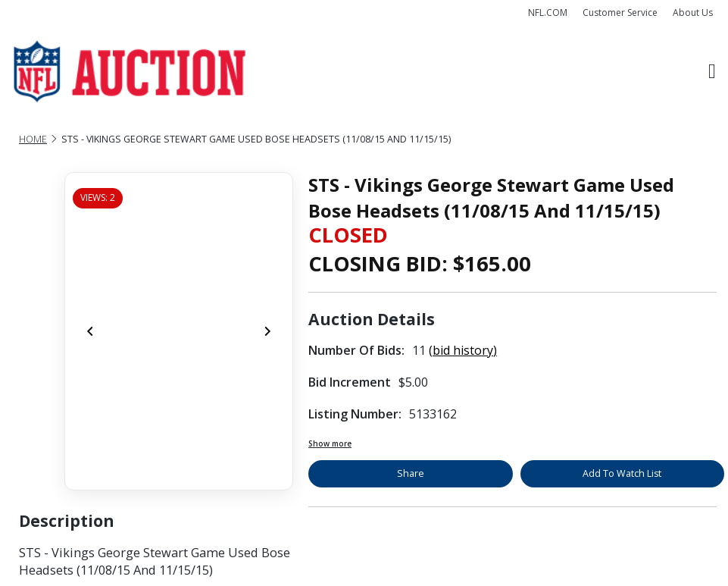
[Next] (267, 331)
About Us (693, 13)
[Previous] (90, 331)
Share (411, 473)
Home (33, 139)
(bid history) (463, 350)
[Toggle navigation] (712, 72)
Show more (330, 443)
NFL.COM (548, 13)
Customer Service (620, 13)
